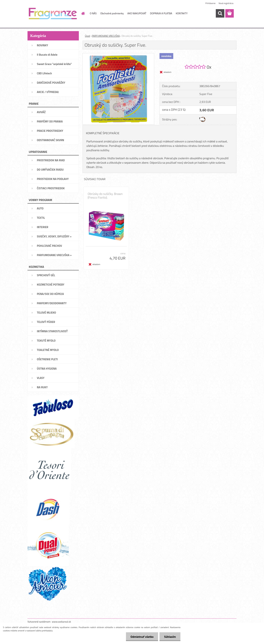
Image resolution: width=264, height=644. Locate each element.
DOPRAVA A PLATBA (161, 13)
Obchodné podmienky (112, 13)
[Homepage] (83, 13)
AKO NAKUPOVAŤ (137, 13)
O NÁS (93, 13)
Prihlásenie (210, 3)
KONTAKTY (182, 13)
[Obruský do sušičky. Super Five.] (118, 55)
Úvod (87, 36)
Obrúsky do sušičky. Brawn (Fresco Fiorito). (105, 196)
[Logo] (53, 14)
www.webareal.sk (62, 622)
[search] (220, 13)
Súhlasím (170, 637)
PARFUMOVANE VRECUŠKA (106, 36)
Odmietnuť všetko (142, 637)
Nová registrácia (226, 3)
